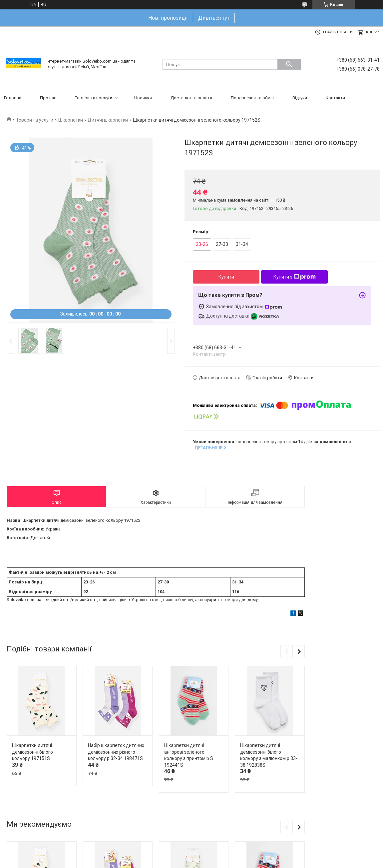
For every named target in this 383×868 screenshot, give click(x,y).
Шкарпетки (71, 120)
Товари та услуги (35, 120)
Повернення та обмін (252, 98)
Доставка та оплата (191, 98)
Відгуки (300, 98)
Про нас (48, 98)
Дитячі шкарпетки (108, 120)
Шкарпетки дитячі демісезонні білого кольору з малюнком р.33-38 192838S (269, 755)
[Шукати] (289, 64)
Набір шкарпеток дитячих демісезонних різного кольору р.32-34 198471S (116, 752)
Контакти (335, 98)
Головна (13, 98)
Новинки (143, 98)
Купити (226, 277)
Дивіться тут (214, 18)
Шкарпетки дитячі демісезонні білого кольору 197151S (32, 752)
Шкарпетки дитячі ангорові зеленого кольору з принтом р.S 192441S (189, 755)
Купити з (295, 277)
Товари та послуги (94, 98)
